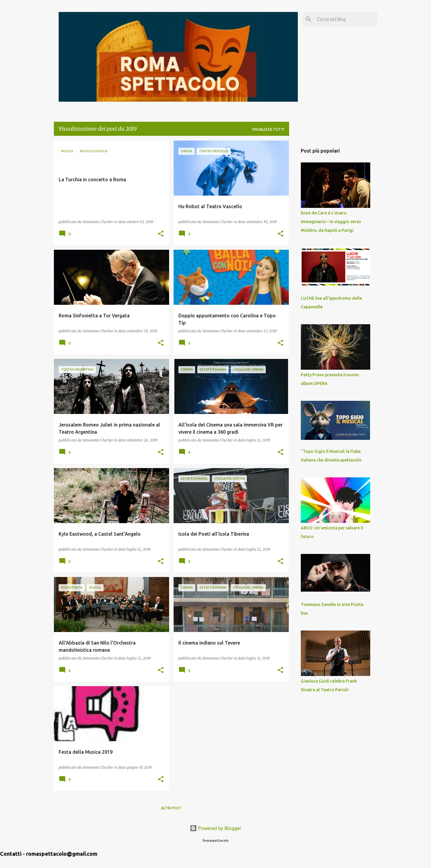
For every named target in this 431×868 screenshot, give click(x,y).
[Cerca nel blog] (346, 19)
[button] (161, 234)
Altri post (171, 808)
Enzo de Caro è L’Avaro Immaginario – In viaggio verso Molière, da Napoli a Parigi (331, 222)
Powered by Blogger (215, 828)
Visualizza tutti (268, 129)
